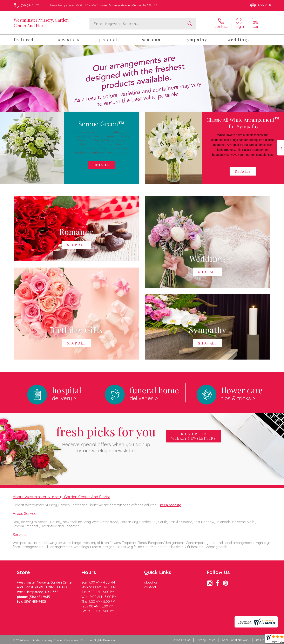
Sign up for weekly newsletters (194, 436)
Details (243, 171)
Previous (3, 148)
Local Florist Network (235, 640)
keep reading (171, 505)
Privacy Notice (205, 640)
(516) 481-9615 (31, 5)
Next (281, 148)
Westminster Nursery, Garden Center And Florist (41, 23)
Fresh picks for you (106, 439)
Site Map (260, 640)
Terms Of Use (181, 640)
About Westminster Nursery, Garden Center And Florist (61, 497)
